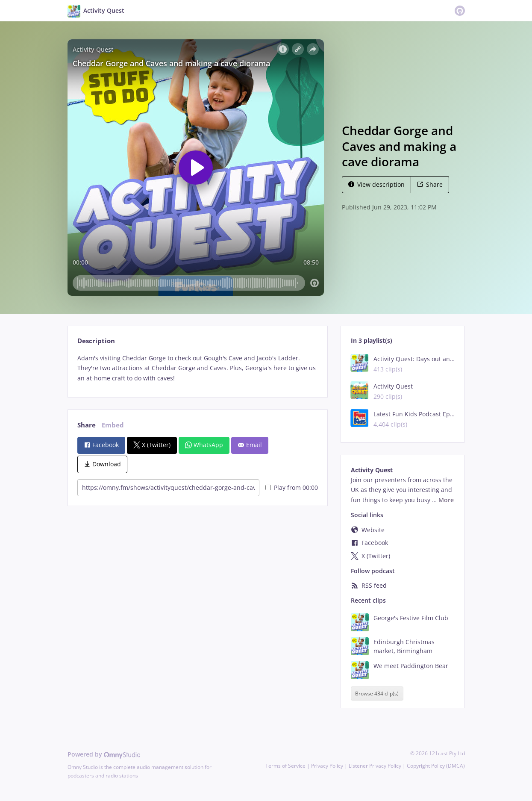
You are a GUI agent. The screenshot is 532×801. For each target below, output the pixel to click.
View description (376, 184)
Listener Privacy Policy (375, 766)
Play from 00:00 (292, 487)
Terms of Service (285, 766)
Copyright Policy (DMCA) (436, 766)
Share (430, 184)
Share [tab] (87, 425)
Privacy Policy (327, 766)
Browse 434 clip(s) (377, 694)
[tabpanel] (198, 368)
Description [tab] (96, 341)
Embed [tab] (113, 425)
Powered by (104, 754)
